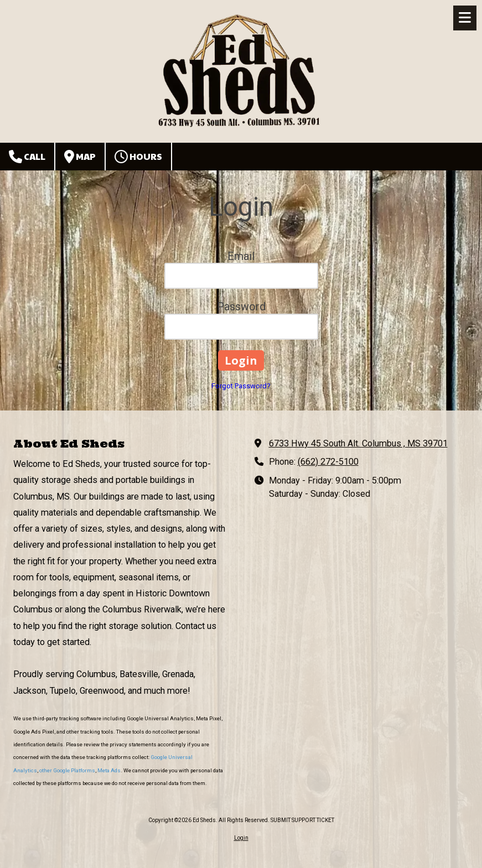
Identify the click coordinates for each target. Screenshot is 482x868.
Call (27, 157)
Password (241, 306)
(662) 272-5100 (328, 462)
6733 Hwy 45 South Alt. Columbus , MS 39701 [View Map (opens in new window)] (358, 443)
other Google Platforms (67, 770)
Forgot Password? (241, 386)
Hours (138, 157)
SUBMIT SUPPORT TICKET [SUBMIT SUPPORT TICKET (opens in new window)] (302, 820)
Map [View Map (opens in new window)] (80, 157)
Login (241, 838)
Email (241, 256)
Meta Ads (109, 770)
